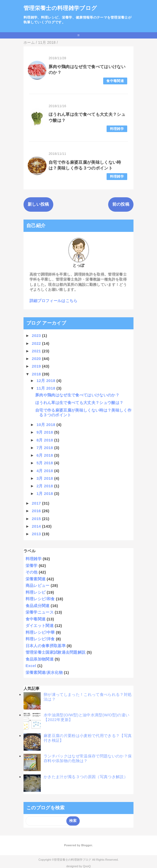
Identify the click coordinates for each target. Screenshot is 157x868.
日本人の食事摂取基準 (46, 646)
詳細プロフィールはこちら (54, 301)
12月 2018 (46, 381)
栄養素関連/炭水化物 (44, 672)
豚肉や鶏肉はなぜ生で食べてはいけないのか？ (77, 395)
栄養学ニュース (40, 612)
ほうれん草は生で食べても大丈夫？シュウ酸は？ (79, 403)
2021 (37, 351)
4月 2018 (45, 471)
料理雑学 (117, 129)
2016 (37, 511)
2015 (37, 519)
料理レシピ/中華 (40, 632)
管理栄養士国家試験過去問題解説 (56, 652)
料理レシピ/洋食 (40, 639)
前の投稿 (121, 204)
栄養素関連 (36, 579)
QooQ (87, 866)
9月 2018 (45, 432)
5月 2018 (45, 463)
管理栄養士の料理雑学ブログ (60, 8)
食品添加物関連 (40, 659)
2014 (37, 526)
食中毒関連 (115, 81)
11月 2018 (46, 388)
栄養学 (32, 566)
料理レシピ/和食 (40, 599)
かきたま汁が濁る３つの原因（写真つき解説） (86, 777)
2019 (37, 366)
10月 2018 (46, 425)
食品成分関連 (38, 606)
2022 (37, 343)
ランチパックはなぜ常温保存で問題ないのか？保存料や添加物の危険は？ (88, 758)
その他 (32, 572)
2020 (37, 359)
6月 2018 (45, 455)
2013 (37, 534)
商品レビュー (38, 585)
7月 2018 (45, 448)
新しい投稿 (38, 204)
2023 (37, 335)
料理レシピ (36, 592)
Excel (31, 666)
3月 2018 (45, 478)
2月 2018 (45, 486)
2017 (37, 503)
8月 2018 (45, 440)
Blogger (87, 845)
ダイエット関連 (40, 626)
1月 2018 (45, 493)
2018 (37, 374)
